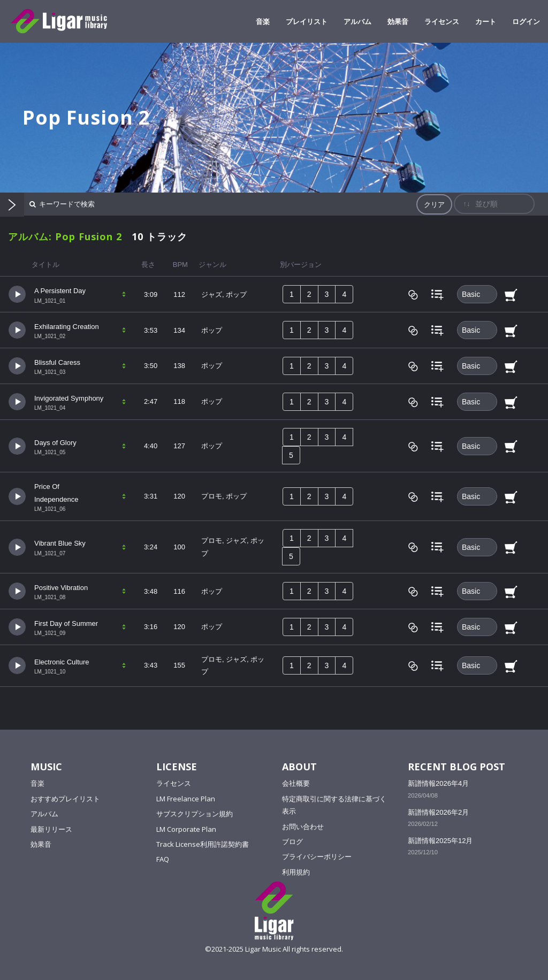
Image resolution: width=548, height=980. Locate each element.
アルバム (357, 21)
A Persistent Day (60, 291)
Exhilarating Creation (67, 327)
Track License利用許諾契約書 (203, 844)
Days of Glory (55, 443)
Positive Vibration (61, 588)
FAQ (163, 859)
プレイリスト (307, 21)
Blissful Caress (57, 362)
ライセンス (442, 21)
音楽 (263, 21)
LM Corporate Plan (186, 829)
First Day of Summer (66, 623)
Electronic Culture (62, 662)
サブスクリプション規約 (195, 814)
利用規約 (296, 872)
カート (486, 21)
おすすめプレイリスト (65, 799)
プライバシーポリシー (317, 856)
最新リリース (51, 829)
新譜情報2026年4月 (438, 783)
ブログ (292, 841)
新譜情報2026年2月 (438, 812)
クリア (434, 205)
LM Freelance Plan (186, 799)
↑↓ (466, 204)
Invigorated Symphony (69, 398)
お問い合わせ (303, 826)
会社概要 (296, 783)
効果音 (398, 21)
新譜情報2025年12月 (440, 841)
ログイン (526, 21)
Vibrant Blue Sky (60, 543)
